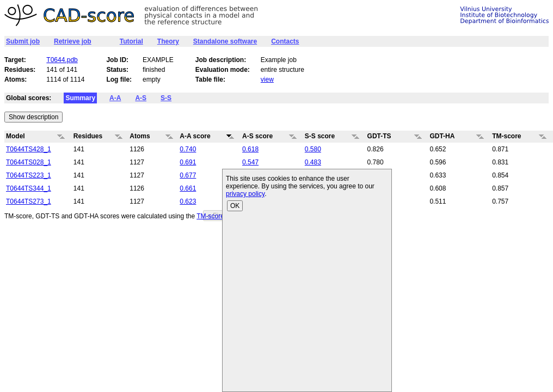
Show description (33, 117)
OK (235, 206)
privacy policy (245, 194)
